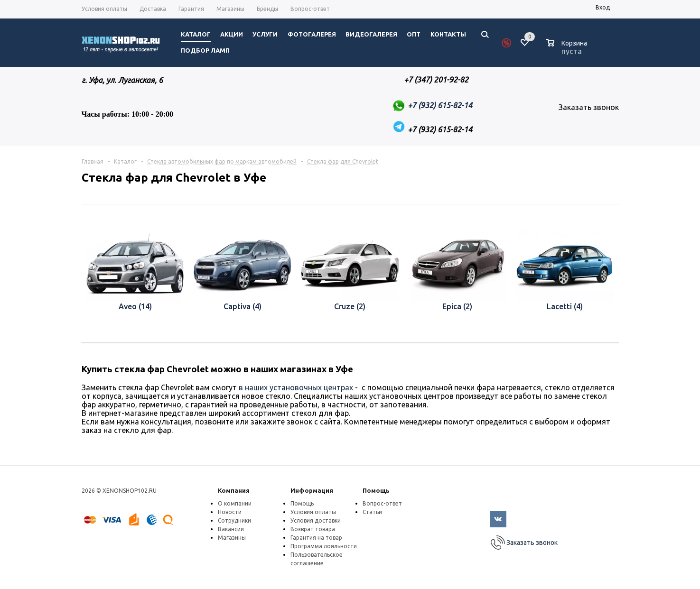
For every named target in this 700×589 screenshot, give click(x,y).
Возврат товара (313, 529)
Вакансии (231, 529)
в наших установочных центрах (296, 387)
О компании (235, 503)
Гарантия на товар (316, 538)
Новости (230, 512)
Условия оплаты (313, 512)
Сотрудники (234, 520)
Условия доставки (316, 520)
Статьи (372, 512)
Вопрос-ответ (382, 503)
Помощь (376, 490)
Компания (234, 490)
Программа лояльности (324, 546)
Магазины (232, 538)
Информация (312, 490)
